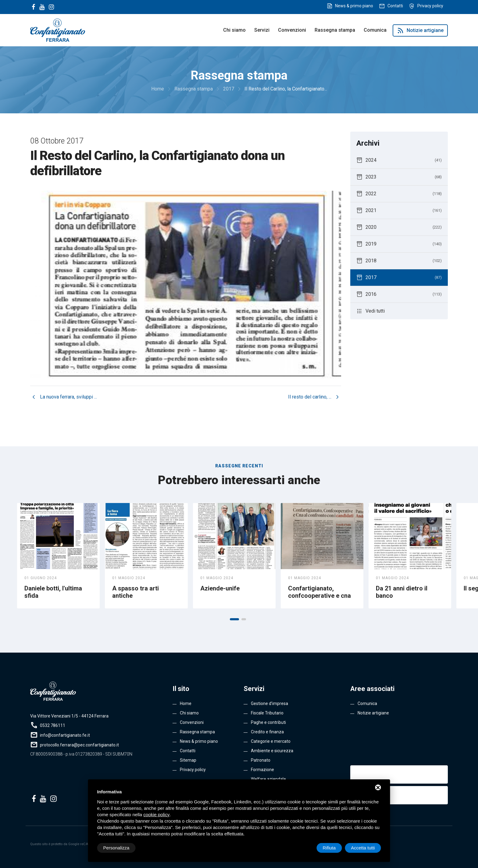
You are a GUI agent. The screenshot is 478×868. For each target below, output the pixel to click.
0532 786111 (53, 725)
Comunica (375, 30)
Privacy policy (430, 6)
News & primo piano (354, 6)
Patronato (261, 760)
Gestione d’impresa (269, 703)
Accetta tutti (363, 848)
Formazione (262, 770)
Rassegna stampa (335, 30)
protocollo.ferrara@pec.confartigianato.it (79, 745)
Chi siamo (234, 30)
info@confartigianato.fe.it (65, 735)
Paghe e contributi (268, 722)
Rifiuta (329, 848)
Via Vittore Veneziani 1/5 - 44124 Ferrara (69, 716)
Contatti (395, 6)
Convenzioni (292, 30)
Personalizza (116, 848)
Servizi (262, 30)
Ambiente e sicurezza (272, 751)
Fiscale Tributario (267, 713)
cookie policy (156, 815)
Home (186, 703)
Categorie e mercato (271, 741)
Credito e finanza (267, 732)
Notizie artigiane (420, 30)
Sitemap (188, 760)
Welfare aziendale (268, 779)
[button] (234, 619)
